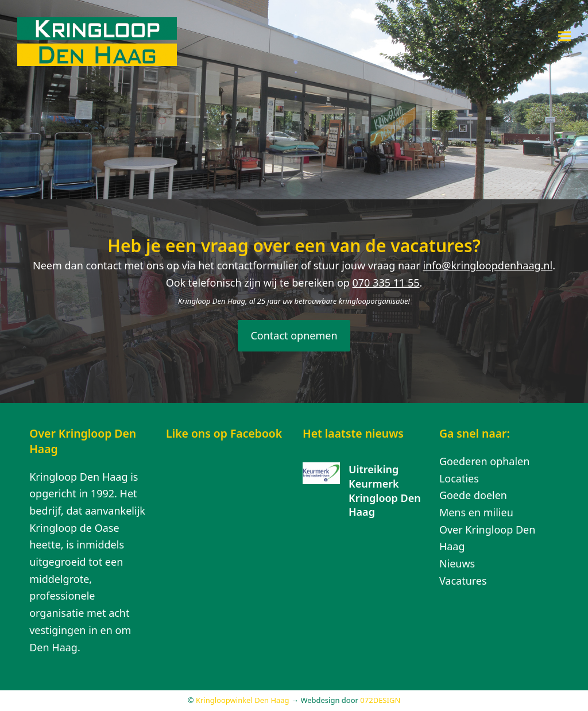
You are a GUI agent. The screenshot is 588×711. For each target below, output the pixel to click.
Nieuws (457, 563)
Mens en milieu (476, 512)
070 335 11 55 (386, 283)
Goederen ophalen (485, 461)
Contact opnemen (294, 335)
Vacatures (463, 581)
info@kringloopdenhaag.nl (488, 265)
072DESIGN (380, 700)
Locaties (459, 478)
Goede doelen (473, 495)
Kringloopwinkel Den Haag (243, 700)
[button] (564, 36)
